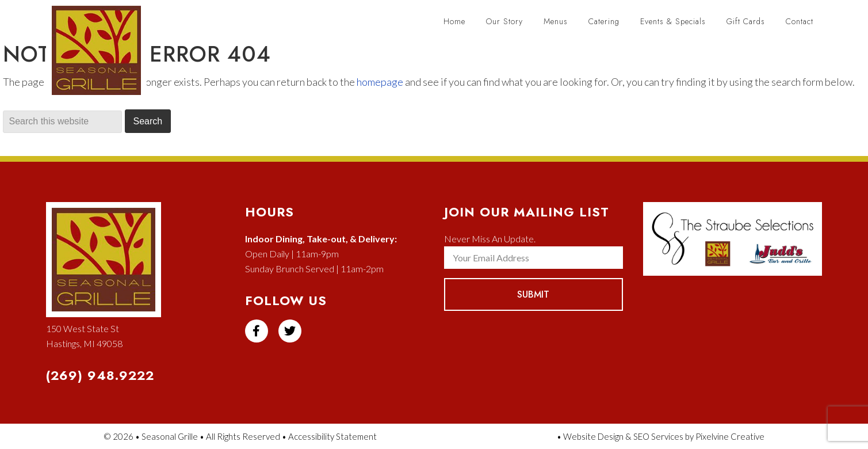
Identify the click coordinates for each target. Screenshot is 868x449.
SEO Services (658, 436)
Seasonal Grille (102, 56)
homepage (380, 82)
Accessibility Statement (332, 436)
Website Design (593, 436)
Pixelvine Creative (730, 436)
